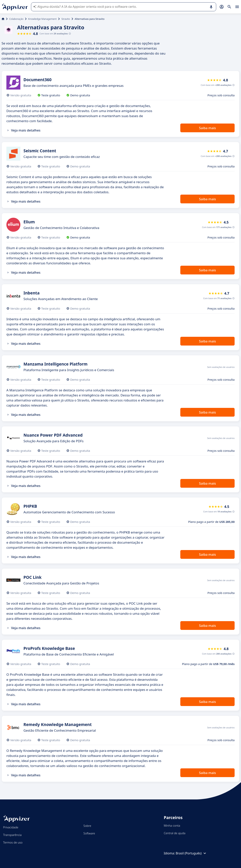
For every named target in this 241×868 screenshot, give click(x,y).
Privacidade (11, 827)
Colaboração (16, 19)
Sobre (87, 826)
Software (89, 833)
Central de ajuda (175, 833)
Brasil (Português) (191, 853)
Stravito (66, 19)
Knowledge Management (42, 19)
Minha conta (172, 825)
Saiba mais (207, 128)
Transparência (12, 835)
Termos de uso (13, 842)
